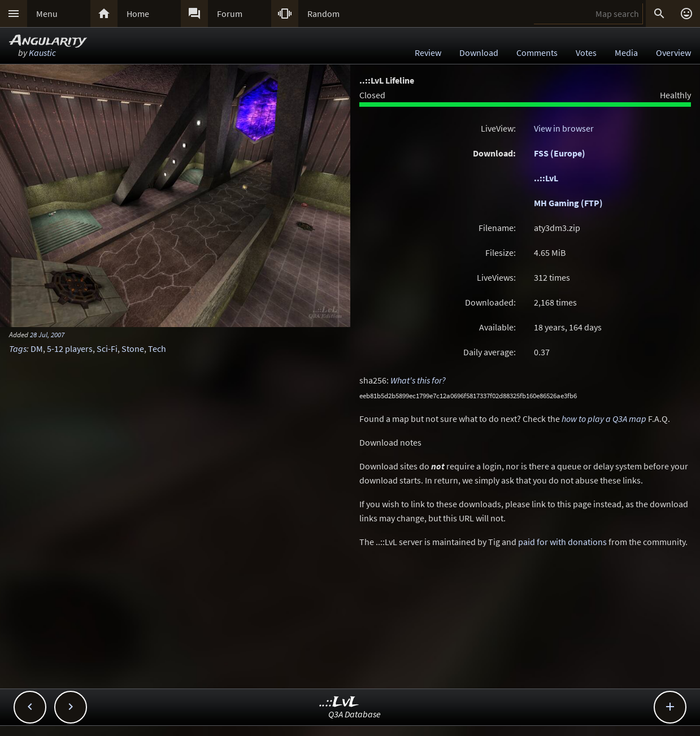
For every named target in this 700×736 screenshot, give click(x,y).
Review (428, 53)
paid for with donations (562, 542)
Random (323, 14)
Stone (133, 349)
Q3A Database (355, 714)
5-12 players (70, 349)
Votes (586, 53)
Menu (47, 14)
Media (626, 53)
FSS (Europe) (560, 153)
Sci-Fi (107, 349)
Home (138, 14)
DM (37, 349)
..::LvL (546, 178)
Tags (18, 349)
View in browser (564, 128)
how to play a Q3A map (604, 419)
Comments (537, 53)
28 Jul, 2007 (47, 334)
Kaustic (42, 53)
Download (479, 53)
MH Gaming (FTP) (568, 203)
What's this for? (418, 380)
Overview (673, 53)
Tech (157, 349)
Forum (230, 14)
